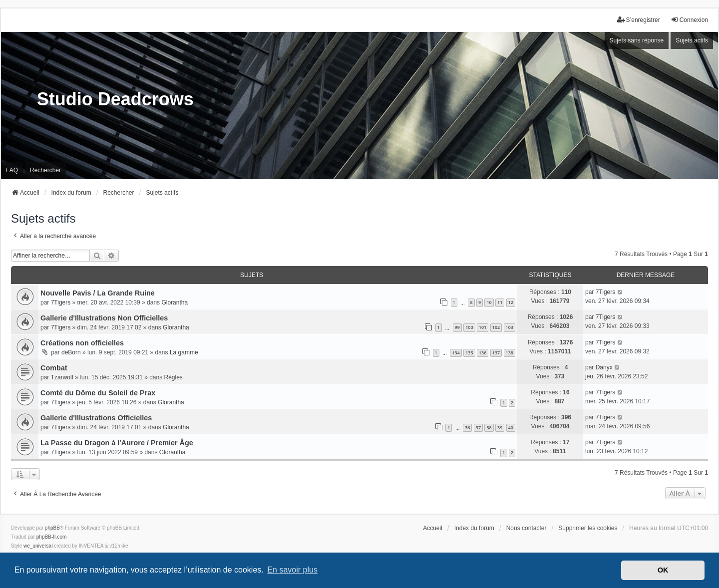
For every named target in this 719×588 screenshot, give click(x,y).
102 (496, 327)
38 (489, 428)
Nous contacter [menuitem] (527, 528)
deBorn (71, 352)
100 (469, 327)
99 (457, 327)
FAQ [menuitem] (12, 170)
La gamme (184, 352)
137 (496, 353)
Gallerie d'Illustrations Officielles (96, 418)
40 (511, 428)
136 (483, 353)
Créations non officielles (82, 343)
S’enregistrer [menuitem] (639, 20)
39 (500, 428)
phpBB (52, 528)
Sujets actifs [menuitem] (692, 40)
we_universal (38, 546)
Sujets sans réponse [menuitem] (637, 40)
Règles (174, 377)
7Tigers (61, 302)
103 (510, 327)
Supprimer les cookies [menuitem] (588, 528)
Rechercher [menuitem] (45, 170)
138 (510, 353)
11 (500, 302)
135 (469, 353)
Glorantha (175, 302)
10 (489, 302)
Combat (54, 368)
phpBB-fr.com (52, 537)
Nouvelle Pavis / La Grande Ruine (98, 293)
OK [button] (663, 570)
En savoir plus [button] (292, 570)
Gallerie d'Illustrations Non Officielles (104, 318)
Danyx (604, 367)
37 (478, 428)
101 (483, 327)
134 (456, 353)
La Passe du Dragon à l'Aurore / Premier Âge (117, 443)
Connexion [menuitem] (689, 20)
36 (467, 428)
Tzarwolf (62, 377)
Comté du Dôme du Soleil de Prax (98, 393)
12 (511, 302)
